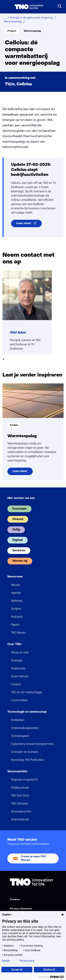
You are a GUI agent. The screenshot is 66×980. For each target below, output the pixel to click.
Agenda (16, 593)
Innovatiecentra (21, 811)
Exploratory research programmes (32, 744)
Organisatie (18, 668)
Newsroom (15, 577)
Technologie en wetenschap (27, 712)
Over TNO (14, 644)
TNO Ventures (20, 804)
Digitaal (18, 540)
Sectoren (19, 551)
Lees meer (29, 224)
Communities (19, 700)
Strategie (17, 660)
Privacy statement (21, 909)
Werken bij (20, 561)
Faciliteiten (18, 720)
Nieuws (16, 585)
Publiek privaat (20, 788)
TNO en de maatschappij (26, 692)
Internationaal (20, 819)
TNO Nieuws (19, 633)
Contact (16, 684)
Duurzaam (19, 509)
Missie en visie (20, 652)
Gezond (18, 519)
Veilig (16, 530)
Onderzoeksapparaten (25, 728)
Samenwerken (17, 772)
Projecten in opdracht (24, 780)
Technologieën (20, 736)
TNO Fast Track (20, 796)
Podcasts (17, 617)
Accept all (17, 970)
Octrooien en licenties (25, 752)
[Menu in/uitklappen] (6, 7)
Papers (15, 625)
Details (6, 961)
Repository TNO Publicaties (28, 760)
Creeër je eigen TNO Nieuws (34, 858)
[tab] (4, 359)
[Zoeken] (60, 6)
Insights (16, 609)
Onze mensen (20, 676)
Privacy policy (27, 961)
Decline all (49, 970)
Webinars (17, 601)
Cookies (15, 900)
